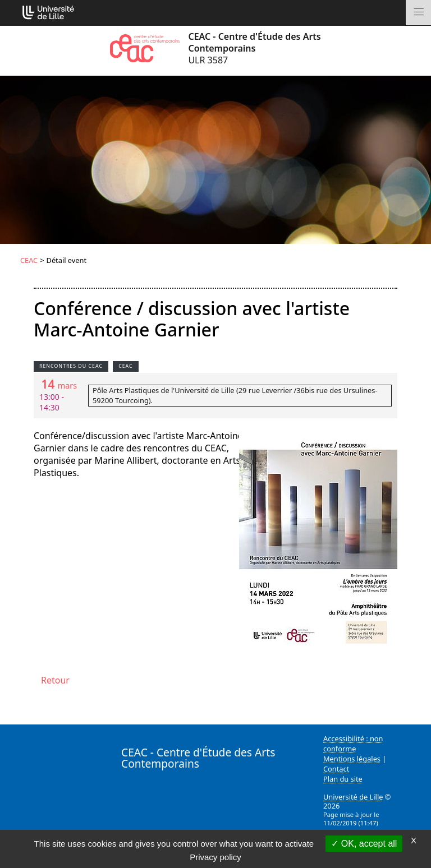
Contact (336, 769)
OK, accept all (364, 844)
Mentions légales (352, 759)
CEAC (29, 260)
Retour (55, 680)
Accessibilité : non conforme (353, 744)
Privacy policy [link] (215, 857)
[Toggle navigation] (418, 13)
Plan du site (343, 779)
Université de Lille (353, 797)
